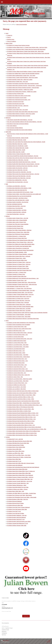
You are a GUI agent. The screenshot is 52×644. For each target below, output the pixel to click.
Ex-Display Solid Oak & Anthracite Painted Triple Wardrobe (20, 250)
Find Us (9, 37)
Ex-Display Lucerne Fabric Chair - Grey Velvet (17, 110)
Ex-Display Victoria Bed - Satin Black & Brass (17, 198)
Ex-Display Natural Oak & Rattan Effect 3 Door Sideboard (20, 475)
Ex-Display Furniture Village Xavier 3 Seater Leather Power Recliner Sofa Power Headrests (28, 65)
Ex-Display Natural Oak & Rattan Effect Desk (17, 469)
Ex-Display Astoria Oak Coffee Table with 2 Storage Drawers (21, 463)
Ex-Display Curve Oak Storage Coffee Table (17, 509)
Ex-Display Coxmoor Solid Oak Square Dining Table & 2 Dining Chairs (23, 391)
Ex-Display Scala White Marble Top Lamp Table (18, 487)
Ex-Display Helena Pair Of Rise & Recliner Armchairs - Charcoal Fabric (23, 88)
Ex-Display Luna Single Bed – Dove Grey (16, 186)
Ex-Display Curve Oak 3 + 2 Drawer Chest (17, 272)
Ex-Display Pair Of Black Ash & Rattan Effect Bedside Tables (21, 244)
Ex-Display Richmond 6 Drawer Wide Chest (17, 238)
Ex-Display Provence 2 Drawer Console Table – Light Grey (20, 477)
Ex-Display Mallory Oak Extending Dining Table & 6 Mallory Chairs (22, 435)
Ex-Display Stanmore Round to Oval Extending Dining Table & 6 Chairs (23, 401)
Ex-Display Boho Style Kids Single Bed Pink (17, 190)
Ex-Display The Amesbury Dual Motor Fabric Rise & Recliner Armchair (23, 84)
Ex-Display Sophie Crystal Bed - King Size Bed (18, 202)
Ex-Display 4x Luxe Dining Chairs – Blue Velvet (18, 345)
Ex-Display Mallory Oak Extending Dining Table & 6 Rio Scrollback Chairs (24, 431)
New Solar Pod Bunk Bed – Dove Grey (16, 214)
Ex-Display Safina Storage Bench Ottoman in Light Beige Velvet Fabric (23, 319)
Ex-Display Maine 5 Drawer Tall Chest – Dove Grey (19, 301)
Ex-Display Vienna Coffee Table (14, 449)
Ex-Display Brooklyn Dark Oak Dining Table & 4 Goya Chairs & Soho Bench (24, 427)
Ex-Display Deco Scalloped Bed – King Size (17, 180)
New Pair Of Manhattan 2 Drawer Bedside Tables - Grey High (21, 290)
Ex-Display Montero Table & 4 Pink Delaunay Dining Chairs (20, 407)
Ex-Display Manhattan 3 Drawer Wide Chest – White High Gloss (22, 282)
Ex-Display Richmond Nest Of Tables (15, 503)
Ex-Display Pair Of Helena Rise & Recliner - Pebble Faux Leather (22, 92)
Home (7, 33)
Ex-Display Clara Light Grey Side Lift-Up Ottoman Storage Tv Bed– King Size (24, 158)
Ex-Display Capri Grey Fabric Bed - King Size (17, 170)
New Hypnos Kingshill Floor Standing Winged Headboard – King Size (23, 156)
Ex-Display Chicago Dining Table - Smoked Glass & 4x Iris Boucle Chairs (23, 403)
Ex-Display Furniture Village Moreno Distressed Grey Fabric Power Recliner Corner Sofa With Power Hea (28, 54)
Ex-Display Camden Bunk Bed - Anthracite (17, 212)
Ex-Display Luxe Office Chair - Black (15, 453)
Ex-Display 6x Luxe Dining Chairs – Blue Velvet (18, 381)
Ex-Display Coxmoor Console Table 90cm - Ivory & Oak (20, 481)
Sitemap (7, 641)
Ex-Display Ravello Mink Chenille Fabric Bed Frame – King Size (21, 162)
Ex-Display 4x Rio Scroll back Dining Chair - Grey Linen (20, 339)
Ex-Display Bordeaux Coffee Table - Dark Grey (18, 499)
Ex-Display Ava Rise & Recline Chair (15, 94)
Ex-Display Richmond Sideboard (14, 501)
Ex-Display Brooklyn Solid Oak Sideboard (16, 517)
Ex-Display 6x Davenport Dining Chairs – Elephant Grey (20, 371)
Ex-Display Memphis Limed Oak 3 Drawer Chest (18, 268)
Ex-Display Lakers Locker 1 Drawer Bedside (17, 220)
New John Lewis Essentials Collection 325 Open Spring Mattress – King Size (24, 122)
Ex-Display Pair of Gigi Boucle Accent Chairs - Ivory (19, 100)
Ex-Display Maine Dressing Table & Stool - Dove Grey (19, 296)
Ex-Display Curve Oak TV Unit (14, 511)
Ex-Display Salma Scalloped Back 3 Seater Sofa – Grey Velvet (21, 76)
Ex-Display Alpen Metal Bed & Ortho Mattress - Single (19, 188)
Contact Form (26, 616)
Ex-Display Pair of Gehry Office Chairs (16, 451)
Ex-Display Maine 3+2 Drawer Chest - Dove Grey (18, 299)
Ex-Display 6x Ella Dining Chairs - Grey (16, 351)
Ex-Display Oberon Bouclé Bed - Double (16, 150)
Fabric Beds (8, 132)
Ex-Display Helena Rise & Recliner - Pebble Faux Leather (20, 90)
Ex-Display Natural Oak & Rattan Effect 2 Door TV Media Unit (21, 471)
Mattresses (8, 118)
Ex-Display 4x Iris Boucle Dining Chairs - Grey (17, 335)
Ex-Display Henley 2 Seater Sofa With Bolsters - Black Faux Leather (22, 78)
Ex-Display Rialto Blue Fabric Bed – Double (17, 144)
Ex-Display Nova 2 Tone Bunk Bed (15, 208)
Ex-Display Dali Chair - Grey (13, 108)
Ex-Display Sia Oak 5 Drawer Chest (15, 228)
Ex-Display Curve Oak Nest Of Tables (16, 513)
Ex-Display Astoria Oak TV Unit (14, 461)
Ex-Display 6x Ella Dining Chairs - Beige (16, 353)
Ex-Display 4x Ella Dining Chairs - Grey (16, 331)
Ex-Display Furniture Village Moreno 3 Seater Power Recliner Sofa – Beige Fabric (25, 51)
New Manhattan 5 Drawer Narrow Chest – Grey (18, 286)
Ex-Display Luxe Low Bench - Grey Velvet (17, 387)
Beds (7, 184)
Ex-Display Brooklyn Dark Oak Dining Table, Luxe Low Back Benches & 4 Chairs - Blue (27, 429)
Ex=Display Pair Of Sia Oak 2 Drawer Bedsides (18, 224)
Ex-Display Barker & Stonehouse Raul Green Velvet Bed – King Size (22, 166)
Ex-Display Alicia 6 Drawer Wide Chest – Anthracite (19, 256)
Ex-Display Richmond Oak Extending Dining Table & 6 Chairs (21, 421)
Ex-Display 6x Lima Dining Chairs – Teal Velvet (18, 355)
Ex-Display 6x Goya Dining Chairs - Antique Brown (18, 357)
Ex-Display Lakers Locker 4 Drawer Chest (17, 222)
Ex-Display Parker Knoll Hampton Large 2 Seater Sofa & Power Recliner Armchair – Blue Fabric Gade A (29, 58)
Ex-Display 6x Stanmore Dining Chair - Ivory (17, 359)
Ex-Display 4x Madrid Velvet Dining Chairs (17, 341)
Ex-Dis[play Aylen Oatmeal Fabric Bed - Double (18, 148)
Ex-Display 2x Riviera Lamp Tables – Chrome (17, 489)
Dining (7, 321)
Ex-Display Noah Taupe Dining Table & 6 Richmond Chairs (20, 423)
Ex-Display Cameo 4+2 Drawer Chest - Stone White (19, 317)
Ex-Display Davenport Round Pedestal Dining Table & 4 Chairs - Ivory (23, 415)
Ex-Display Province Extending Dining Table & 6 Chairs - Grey (21, 425)
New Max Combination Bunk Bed (15, 204)
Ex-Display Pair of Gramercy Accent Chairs (17, 98)
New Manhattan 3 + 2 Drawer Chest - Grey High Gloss (19, 288)
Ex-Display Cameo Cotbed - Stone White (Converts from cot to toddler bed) (24, 194)
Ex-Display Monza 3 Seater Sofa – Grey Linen (17, 82)
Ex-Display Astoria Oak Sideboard (15, 465)
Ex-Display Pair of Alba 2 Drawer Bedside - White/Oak (19, 230)
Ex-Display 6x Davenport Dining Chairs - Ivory (17, 369)
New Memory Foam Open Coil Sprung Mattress (18, 124)
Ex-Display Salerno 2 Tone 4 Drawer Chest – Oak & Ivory (20, 242)
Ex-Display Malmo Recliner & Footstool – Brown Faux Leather (21, 114)
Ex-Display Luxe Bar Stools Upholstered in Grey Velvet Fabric (21, 323)
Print (3, 641)
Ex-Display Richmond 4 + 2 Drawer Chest (17, 236)
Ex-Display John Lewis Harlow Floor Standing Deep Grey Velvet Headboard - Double (26, 142)
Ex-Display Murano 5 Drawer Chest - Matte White (18, 232)
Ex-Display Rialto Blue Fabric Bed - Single (17, 140)
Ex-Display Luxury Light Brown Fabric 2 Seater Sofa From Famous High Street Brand (26, 49)
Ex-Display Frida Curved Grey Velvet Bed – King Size (19, 172)
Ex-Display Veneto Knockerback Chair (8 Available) (19, 325)
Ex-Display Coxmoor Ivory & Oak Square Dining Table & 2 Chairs (22, 393)
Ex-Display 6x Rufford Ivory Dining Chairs (16, 385)
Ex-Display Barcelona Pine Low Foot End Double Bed (19, 196)
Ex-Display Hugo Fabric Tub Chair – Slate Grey (18, 106)
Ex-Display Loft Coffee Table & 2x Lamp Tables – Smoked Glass (22, 493)
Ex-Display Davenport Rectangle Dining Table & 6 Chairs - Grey (21, 419)
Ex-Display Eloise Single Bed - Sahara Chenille (18, 138)
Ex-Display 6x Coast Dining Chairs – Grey (17, 367)
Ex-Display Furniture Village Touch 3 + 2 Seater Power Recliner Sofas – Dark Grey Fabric (27, 47)
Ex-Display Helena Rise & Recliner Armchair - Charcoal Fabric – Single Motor (24, 86)
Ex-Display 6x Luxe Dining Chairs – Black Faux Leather (20, 379)
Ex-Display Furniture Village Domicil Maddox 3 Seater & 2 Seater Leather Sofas (25, 72)
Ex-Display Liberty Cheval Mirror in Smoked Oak (18, 248)
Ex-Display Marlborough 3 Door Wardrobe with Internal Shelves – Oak (23, 278)
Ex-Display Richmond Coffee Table (15, 505)
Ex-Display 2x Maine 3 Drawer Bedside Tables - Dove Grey (20, 294)
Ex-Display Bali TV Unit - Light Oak (15, 439)
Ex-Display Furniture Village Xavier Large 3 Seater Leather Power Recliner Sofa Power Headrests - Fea (27, 69)
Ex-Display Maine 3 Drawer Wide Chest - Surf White (19, 309)
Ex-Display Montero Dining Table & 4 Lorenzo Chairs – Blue (21, 409)
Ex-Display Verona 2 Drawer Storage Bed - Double (18, 154)
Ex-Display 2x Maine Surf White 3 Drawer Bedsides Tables (20, 307)
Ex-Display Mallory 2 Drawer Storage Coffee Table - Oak (20, 479)
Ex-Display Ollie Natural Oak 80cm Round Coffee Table (20, 441)
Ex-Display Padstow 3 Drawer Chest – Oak (17, 280)
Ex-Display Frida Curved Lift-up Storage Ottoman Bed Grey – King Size (23, 174)
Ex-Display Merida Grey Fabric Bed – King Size (18, 160)
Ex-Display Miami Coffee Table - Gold (16, 491)
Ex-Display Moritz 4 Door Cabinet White (16, 447)
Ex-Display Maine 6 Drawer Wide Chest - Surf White (19, 311)
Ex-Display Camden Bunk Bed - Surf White (17, 210)
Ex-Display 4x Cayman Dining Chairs (15, 337)
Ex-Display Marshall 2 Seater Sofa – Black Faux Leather (20, 80)
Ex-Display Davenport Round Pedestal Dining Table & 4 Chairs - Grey (23, 413)
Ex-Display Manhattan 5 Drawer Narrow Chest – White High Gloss (22, 284)
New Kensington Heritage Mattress (15, 128)
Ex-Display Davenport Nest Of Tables (15, 445)
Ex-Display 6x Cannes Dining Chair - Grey (17, 373)
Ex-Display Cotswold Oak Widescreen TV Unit (17, 523)
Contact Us (10, 35)
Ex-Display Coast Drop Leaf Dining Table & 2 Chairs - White (21, 399)
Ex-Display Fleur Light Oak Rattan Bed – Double (18, 200)
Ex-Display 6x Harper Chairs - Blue (15, 377)
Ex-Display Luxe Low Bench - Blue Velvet (16, 389)
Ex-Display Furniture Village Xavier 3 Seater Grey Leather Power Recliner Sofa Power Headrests (26, 62)
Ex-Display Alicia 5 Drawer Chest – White (16, 258)
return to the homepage (22, 24)
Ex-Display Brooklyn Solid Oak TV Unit (16, 519)
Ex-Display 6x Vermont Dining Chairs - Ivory (17, 365)
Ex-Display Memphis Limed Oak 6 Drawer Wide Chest (19, 270)
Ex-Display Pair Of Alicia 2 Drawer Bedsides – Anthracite (20, 254)
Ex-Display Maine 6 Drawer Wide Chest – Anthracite (19, 305)
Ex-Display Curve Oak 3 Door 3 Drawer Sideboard (18, 507)
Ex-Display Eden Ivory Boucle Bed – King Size (18, 182)
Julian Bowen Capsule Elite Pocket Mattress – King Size (20, 120)
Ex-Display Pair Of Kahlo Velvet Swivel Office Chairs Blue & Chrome (22, 112)
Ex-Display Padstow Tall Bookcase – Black (17, 485)
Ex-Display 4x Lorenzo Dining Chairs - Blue (17, 327)
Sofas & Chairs (9, 43)
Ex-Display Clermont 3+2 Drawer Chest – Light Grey (19, 262)
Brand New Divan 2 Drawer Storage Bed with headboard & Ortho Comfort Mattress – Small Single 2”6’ (28, 135)
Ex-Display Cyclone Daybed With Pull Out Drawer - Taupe (20, 192)
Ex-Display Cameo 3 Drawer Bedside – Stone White (19, 315)
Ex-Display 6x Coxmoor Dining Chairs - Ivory (17, 383)
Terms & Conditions (12, 41)
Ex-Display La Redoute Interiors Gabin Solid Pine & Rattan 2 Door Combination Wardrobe (27, 313)
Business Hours (11, 39)
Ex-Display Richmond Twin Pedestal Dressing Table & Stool (21, 240)
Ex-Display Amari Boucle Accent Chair (16, 104)
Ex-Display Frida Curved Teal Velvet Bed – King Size (19, 176)
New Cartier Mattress (12, 126)
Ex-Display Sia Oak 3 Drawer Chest (15, 226)
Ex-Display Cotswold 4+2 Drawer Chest (16, 274)
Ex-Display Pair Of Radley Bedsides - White (17, 252)
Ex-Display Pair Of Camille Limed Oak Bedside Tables (19, 246)
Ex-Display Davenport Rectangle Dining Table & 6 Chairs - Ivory (21, 417)
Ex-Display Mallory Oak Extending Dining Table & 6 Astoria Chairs (22, 433)
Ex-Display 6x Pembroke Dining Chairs (16, 363)
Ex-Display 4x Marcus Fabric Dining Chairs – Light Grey (20, 333)
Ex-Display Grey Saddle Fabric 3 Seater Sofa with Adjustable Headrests (23, 74)
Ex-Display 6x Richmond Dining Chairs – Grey (17, 361)
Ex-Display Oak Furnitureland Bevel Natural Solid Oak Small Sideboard (23, 467)
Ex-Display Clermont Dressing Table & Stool (17, 260)
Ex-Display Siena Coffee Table (14, 459)
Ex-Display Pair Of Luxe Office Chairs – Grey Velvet (19, 455)
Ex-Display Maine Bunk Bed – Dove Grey (16, 206)
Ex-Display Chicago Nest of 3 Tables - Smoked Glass (19, 457)
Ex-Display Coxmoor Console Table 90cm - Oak (18, 483)
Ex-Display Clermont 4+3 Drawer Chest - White (18, 266)
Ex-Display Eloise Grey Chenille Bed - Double (17, 146)
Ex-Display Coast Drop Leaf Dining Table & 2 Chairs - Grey (20, 397)
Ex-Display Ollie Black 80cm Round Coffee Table (18, 443)
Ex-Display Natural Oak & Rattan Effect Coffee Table (19, 473)
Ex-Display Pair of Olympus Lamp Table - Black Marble (19, 495)
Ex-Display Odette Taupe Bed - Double (16, 152)
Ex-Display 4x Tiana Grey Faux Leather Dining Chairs (19, 329)
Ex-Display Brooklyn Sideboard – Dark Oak (17, 515)
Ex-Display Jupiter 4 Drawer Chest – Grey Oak (18, 218)
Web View (49, 642)
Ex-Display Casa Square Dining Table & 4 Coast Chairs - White (21, 395)
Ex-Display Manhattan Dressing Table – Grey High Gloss (20, 292)
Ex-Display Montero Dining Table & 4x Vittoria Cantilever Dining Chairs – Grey (25, 405)
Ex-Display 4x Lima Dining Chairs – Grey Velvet (18, 347)
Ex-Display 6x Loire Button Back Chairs (16, 349)
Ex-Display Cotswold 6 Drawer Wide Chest (17, 276)
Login (49, 640)
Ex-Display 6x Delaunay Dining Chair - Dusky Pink (18, 375)
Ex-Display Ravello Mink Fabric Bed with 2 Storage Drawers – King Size (23, 164)
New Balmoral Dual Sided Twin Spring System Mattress (20, 130)
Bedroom (8, 216)
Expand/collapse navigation (26, 2)
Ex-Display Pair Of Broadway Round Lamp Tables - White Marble (22, 497)
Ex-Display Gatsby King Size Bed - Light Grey (17, 168)
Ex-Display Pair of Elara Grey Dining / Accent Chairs (19, 96)
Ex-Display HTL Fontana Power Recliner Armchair (18, 45)
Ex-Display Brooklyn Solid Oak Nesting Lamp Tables (19, 521)
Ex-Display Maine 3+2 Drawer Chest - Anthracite (18, 303)
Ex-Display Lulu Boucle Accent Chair (15, 102)
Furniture (8, 437)
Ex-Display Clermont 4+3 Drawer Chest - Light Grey (19, 264)
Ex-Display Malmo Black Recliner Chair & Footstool (19, 116)
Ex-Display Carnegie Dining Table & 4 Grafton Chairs (19, 411)
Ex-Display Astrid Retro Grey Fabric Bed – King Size (19, 178)
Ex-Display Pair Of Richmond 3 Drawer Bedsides (18, 234)
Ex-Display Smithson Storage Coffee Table (17, 525)
